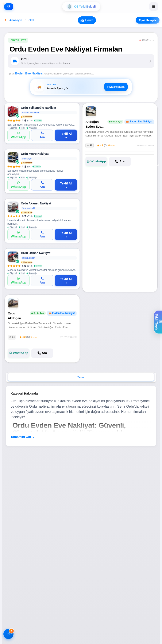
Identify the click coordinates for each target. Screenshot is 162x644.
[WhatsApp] (18, 135)
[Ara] (42, 135)
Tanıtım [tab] (81, 377)
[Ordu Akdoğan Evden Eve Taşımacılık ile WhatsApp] (19, 353)
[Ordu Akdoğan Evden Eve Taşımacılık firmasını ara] (42, 353)
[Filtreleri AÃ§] (8, 634)
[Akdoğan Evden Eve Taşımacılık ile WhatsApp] (96, 162)
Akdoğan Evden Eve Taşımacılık (94, 126)
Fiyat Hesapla (146, 20)
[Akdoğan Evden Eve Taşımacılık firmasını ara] (120, 162)
